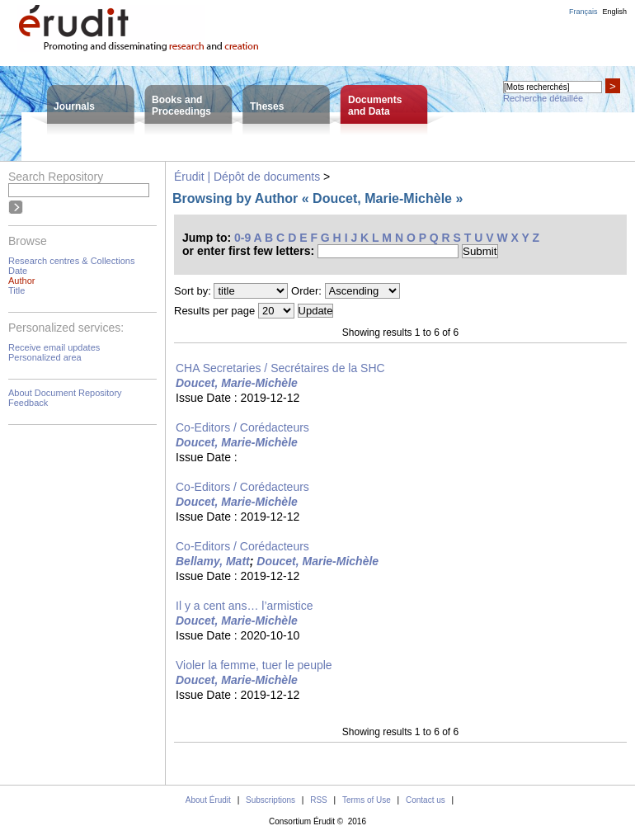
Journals (74, 106)
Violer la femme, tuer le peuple (254, 665)
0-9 (242, 238)
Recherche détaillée (543, 98)
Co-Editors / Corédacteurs (242, 427)
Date (18, 271)
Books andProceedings (181, 106)
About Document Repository (65, 393)
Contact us (426, 800)
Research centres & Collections (71, 261)
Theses (267, 106)
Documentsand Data (375, 106)
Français (583, 12)
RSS (319, 800)
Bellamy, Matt (213, 561)
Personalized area (45, 357)
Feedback (28, 403)
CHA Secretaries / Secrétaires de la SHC (280, 368)
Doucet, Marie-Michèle (237, 383)
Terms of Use (367, 800)
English (614, 12)
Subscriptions (270, 800)
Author (21, 281)
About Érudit (208, 800)
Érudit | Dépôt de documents (247, 177)
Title (16, 290)
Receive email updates (54, 347)
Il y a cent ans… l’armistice (245, 606)
